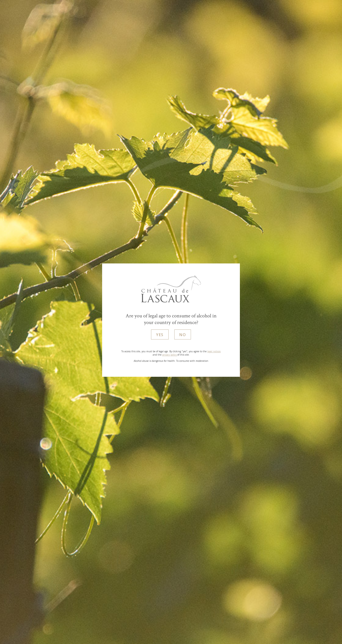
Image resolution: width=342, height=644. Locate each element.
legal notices (214, 351)
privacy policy (170, 355)
